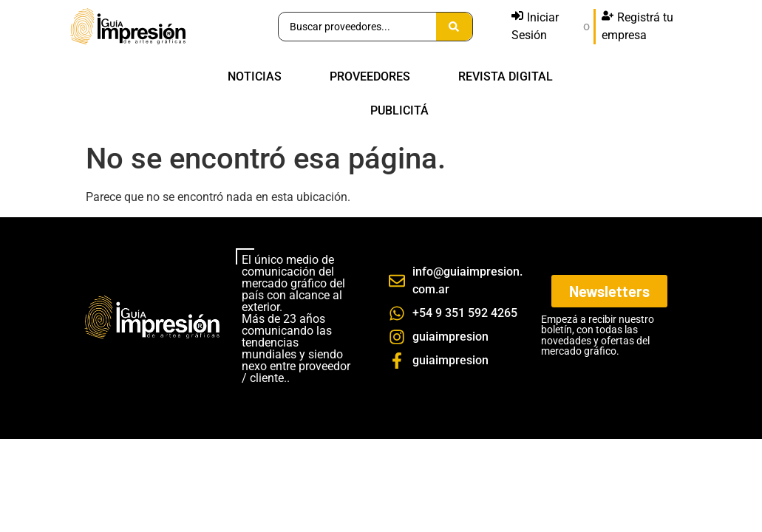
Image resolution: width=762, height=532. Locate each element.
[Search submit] (454, 27)
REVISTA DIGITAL (506, 76)
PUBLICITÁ (399, 110)
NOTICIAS (255, 76)
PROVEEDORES (370, 76)
